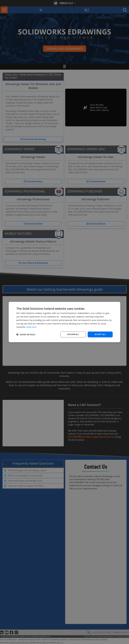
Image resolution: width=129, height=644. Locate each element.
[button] (26, 334)
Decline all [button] (73, 334)
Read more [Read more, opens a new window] (32, 327)
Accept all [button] (100, 334)
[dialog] (64, 322)
